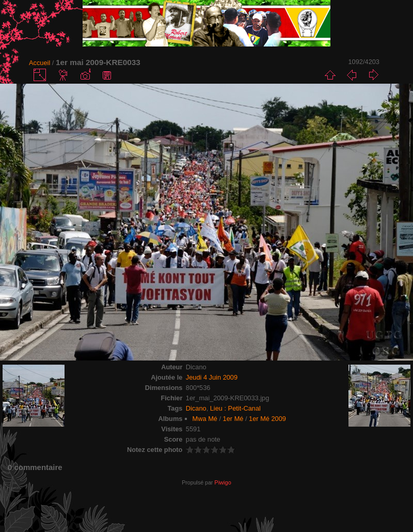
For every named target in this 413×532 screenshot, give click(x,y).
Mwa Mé (205, 419)
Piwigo (223, 482)
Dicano (196, 408)
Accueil (39, 63)
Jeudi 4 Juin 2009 (212, 377)
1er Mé (233, 419)
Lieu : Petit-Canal (235, 408)
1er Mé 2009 (267, 419)
